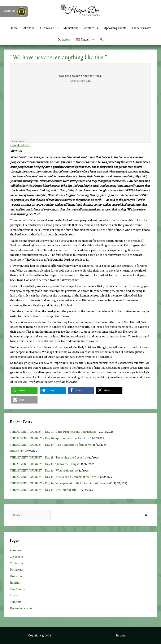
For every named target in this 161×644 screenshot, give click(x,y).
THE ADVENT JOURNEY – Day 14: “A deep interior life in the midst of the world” (62, 483)
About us (29, 28)
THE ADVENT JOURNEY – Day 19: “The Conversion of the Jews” (51, 445)
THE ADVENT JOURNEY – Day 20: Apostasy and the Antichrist (50, 438)
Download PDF (20, 145)
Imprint (15, 583)
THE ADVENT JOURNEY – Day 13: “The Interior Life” (44, 490)
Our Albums (18, 589)
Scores (14, 595)
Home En (16, 576)
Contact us (17, 563)
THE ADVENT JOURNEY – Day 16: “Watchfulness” (42, 470)
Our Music (47, 28)
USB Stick (16, 451)
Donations (64, 39)
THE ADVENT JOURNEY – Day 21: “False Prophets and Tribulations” (54, 432)
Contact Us (91, 28)
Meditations (71, 28)
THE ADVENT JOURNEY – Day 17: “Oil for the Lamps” (45, 464)
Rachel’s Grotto (142, 28)
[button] (101, 39)
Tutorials (16, 602)
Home (14, 28)
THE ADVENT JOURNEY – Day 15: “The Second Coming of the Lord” (54, 477)
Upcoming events (115, 28)
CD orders (16, 557)
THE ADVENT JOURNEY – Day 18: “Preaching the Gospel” (47, 457)
